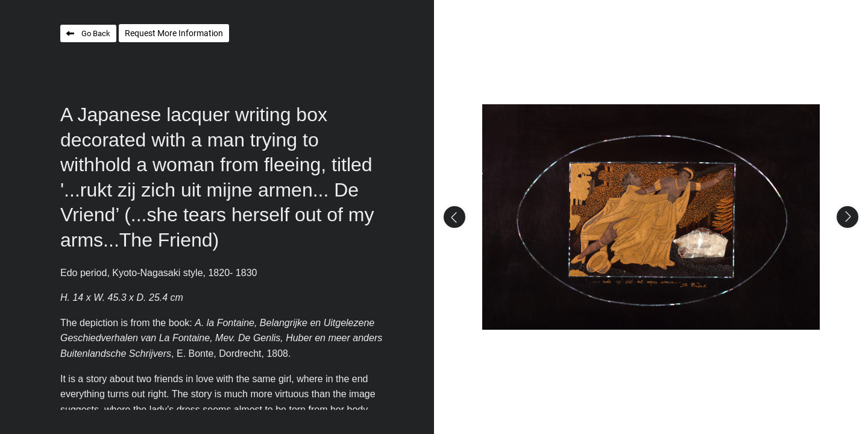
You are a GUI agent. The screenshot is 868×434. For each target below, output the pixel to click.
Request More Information (174, 33)
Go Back (96, 33)
